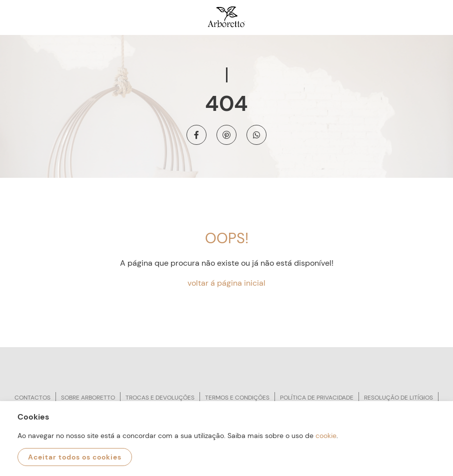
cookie (326, 436)
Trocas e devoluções (160, 398)
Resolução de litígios (398, 398)
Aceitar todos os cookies (75, 457)
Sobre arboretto (88, 398)
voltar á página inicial (226, 283)
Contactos (32, 398)
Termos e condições (237, 398)
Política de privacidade (317, 398)
